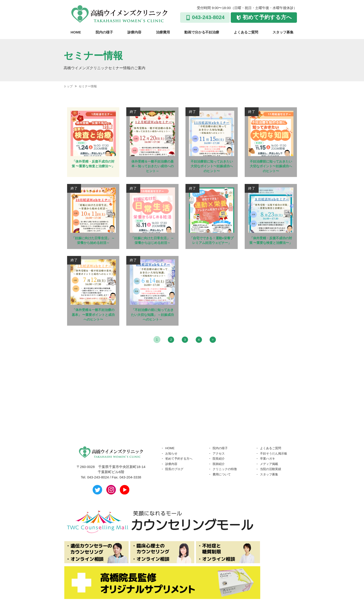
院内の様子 (104, 32)
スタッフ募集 (283, 32)
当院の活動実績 (272, 479)
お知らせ (172, 463)
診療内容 (134, 32)
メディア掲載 (270, 474)
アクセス (220, 463)
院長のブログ (176, 479)
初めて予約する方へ (267, 17)
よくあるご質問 (246, 32)
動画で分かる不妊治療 (202, 32)
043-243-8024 (208, 17)
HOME (76, 32)
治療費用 (163, 32)
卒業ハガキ (269, 468)
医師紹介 (220, 474)
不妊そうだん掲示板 (276, 463)
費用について (223, 484)
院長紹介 (220, 468)
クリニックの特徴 (227, 479)
